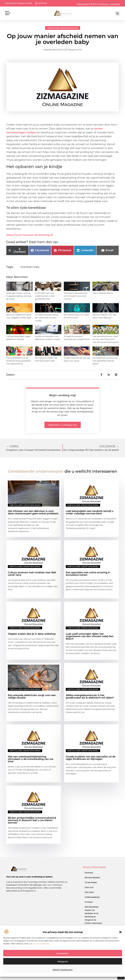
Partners (89, 873)
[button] (120, 934)
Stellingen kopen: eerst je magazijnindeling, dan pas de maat (19, 296)
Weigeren (63, 963)
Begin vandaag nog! (62, 395)
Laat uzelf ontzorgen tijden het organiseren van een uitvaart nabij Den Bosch (90, 636)
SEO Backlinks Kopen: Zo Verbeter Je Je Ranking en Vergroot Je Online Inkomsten (93, 915)
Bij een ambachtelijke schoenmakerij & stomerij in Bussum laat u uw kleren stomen (32, 820)
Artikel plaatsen (92, 897)
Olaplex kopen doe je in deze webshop (32, 634)
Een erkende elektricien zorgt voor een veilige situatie (32, 696)
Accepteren (63, 955)
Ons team (89, 892)
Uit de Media (91, 882)
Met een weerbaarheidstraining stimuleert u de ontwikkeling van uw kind (31, 759)
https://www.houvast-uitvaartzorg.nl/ (30, 235)
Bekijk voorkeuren (63, 972)
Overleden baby (30, 267)
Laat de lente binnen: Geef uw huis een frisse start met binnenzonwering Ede (105, 339)
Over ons (89, 887)
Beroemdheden (92, 878)
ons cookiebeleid (41, 945)
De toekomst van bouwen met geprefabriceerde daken (105, 361)
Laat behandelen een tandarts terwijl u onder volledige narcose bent (90, 512)
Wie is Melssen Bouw (103, 293)
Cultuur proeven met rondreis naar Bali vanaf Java (32, 574)
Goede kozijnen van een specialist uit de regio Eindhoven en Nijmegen (91, 758)
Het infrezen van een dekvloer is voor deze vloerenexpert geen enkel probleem (33, 512)
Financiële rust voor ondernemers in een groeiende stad (45, 296)
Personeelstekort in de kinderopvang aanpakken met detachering (19, 361)
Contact (89, 902)
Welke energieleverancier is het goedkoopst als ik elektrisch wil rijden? (90, 696)
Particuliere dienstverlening (63, 28)
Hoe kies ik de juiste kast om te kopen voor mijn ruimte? (76, 296)
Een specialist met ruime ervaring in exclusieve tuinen (88, 574)
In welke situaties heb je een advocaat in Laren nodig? (47, 318)
